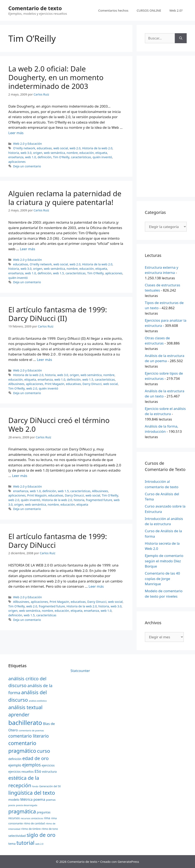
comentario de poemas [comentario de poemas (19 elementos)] (31, 730)
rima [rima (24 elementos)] (47, 818)
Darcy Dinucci (92, 384)
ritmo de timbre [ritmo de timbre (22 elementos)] (31, 829)
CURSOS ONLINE (149, 10)
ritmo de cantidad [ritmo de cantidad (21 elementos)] (34, 823)
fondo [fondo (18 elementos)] (35, 786)
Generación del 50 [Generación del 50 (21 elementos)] (50, 786)
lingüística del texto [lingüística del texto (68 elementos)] (32, 793)
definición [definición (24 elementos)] (15, 759)
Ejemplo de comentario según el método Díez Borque (164, 561)
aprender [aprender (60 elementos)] (19, 715)
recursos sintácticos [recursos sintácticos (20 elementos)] (32, 818)
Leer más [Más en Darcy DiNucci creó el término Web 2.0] (20, 476)
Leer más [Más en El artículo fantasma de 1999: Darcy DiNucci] (96, 586)
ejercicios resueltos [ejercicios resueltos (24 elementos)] (21, 772)
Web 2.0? (176, 10)
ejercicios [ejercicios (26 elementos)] (48, 765)
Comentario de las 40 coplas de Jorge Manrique (162, 579)
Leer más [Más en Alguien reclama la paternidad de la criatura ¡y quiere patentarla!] (28, 249)
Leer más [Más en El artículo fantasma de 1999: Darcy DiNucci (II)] (44, 360)
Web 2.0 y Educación (27, 144)
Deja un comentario (27, 166)
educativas (44, 148)
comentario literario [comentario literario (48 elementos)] (29, 736)
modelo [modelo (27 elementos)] (14, 799)
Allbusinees (16, 384)
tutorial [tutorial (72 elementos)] (25, 843)
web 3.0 (26, 153)
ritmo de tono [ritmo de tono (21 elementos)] (50, 829)
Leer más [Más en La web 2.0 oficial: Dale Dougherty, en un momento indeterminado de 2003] (16, 133)
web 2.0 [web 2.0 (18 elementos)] (39, 844)
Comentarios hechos (113, 10)
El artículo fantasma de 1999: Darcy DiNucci (58, 541)
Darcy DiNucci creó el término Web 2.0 (59, 425)
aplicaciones (17, 162)
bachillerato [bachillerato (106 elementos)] (25, 723)
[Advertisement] (166, 126)
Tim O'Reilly (61, 157)
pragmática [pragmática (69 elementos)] (22, 811)
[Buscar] (181, 38)
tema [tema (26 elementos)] (12, 844)
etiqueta (101, 153)
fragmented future (99, 500)
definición (45, 157)
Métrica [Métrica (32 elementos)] (27, 799)
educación (87, 153)
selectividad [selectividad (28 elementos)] (17, 836)
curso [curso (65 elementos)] (44, 751)
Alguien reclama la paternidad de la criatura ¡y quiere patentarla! (65, 198)
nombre (72, 153)
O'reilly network (24, 148)
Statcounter (80, 671)
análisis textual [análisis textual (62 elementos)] (25, 707)
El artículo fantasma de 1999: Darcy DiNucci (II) (58, 314)
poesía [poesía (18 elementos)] (12, 805)
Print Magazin (54, 384)
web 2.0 (75, 148)
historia (14, 153)
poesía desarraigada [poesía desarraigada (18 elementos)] (27, 805)
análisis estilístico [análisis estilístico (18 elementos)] (38, 701)
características (81, 157)
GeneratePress (128, 862)
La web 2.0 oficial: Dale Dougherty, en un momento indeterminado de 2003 (56, 77)
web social (61, 148)
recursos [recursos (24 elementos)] (14, 818)
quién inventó (102, 157)
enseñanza (16, 157)
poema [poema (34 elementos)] (39, 799)
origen (38, 153)
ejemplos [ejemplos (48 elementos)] (31, 765)
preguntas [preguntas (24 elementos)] (44, 812)
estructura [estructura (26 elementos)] (49, 772)
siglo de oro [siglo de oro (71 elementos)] (41, 835)
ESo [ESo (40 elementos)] (38, 771)
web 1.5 (59, 273)
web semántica (54, 153)
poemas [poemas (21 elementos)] (51, 800)
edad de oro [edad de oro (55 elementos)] (35, 758)
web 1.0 (31, 157)
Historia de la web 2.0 (97, 148)
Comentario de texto (35, 8)
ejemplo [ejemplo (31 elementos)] (15, 765)
